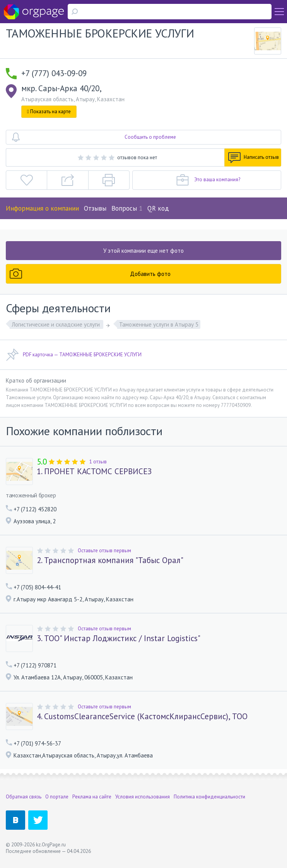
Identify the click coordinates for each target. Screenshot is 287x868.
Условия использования (143, 797)
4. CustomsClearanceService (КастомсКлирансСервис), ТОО (142, 717)
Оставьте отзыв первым (104, 551)
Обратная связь (24, 797)
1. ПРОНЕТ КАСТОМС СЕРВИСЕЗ (94, 471)
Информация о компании (42, 208)
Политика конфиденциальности (209, 797)
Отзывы (95, 208)
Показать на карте (49, 111)
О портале (57, 797)
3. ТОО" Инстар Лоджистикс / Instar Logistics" (119, 638)
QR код (158, 208)
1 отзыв (98, 462)
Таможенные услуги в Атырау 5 (159, 324)
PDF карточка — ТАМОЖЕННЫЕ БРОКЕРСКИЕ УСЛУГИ (74, 355)
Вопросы (127, 208)
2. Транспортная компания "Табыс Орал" (110, 560)
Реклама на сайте (92, 797)
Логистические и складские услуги (56, 324)
